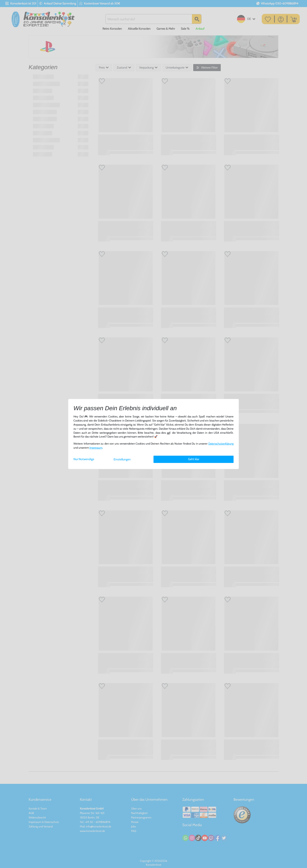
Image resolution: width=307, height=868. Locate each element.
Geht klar (194, 459)
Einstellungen (122, 459)
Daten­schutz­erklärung (221, 444)
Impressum (96, 448)
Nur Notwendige (84, 459)
